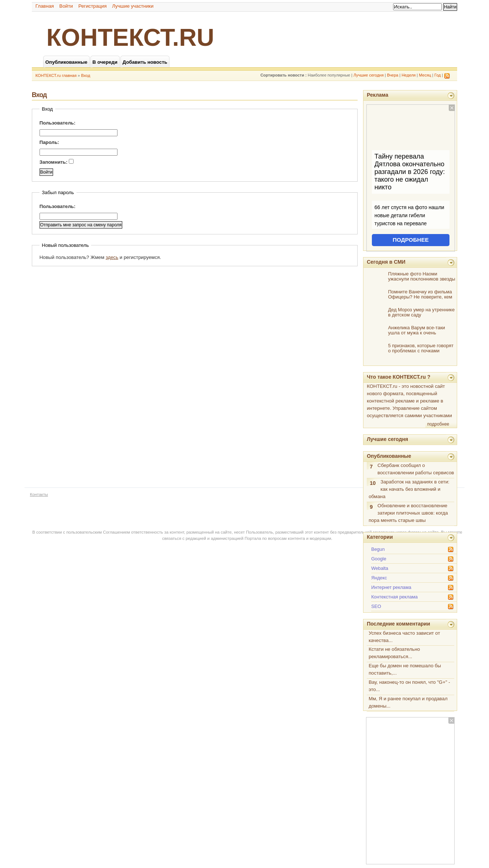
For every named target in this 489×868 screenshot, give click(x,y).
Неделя (408, 75)
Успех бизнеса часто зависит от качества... (404, 637)
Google (379, 559)
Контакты (39, 494)
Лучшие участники (133, 6)
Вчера (393, 75)
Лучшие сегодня (369, 75)
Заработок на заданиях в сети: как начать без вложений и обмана (409, 489)
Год (438, 75)
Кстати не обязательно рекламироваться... (394, 653)
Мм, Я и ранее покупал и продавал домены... (408, 702)
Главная (45, 6)
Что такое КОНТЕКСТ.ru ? (399, 377)
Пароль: (49, 142)
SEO (376, 606)
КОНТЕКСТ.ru (130, 37)
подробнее (438, 424)
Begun (378, 549)
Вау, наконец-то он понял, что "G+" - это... (409, 686)
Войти (66, 6)
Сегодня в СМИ (386, 262)
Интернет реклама (391, 587)
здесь (112, 257)
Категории (380, 537)
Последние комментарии (398, 624)
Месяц (425, 75)
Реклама (378, 95)
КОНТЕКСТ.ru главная (56, 75)
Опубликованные (389, 456)
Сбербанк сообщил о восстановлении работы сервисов (416, 469)
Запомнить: (57, 162)
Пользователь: (58, 123)
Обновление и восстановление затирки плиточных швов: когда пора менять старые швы (408, 513)
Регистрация (93, 6)
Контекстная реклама (394, 597)
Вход (85, 75)
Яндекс (379, 578)
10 (373, 483)
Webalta (380, 568)
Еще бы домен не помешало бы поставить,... (405, 669)
